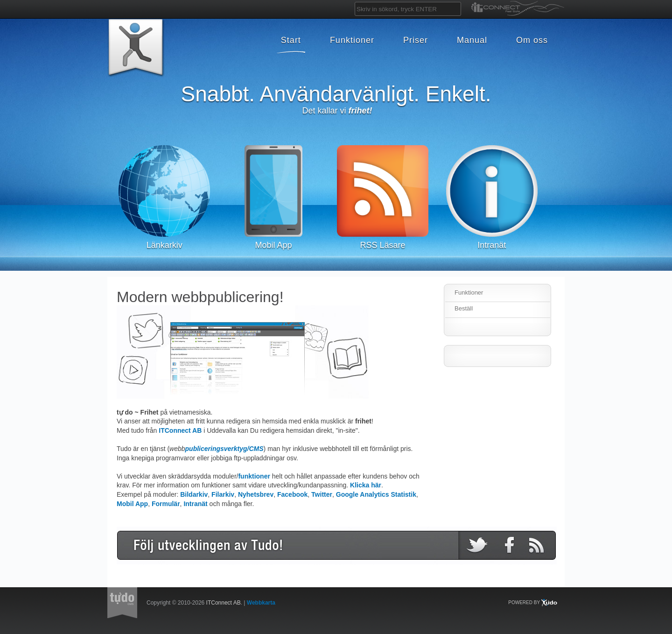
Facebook (292, 494)
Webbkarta (261, 603)
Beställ (464, 308)
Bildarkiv (194, 494)
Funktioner (469, 292)
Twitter (322, 494)
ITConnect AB (180, 430)
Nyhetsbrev (256, 494)
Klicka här (366, 485)
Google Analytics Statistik (376, 494)
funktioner (254, 476)
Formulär (166, 504)
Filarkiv (223, 494)
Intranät (195, 504)
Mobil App (132, 504)
